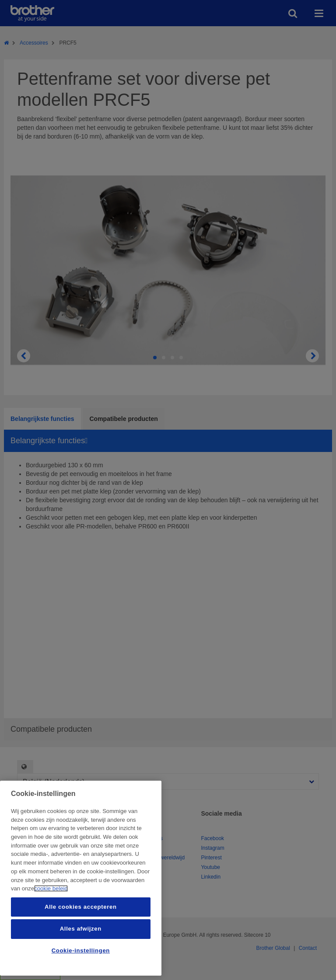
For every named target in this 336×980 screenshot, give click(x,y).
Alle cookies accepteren (80, 907)
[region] (81, 878)
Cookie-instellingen (81, 950)
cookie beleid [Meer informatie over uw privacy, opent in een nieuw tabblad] (51, 888)
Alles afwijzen (81, 929)
